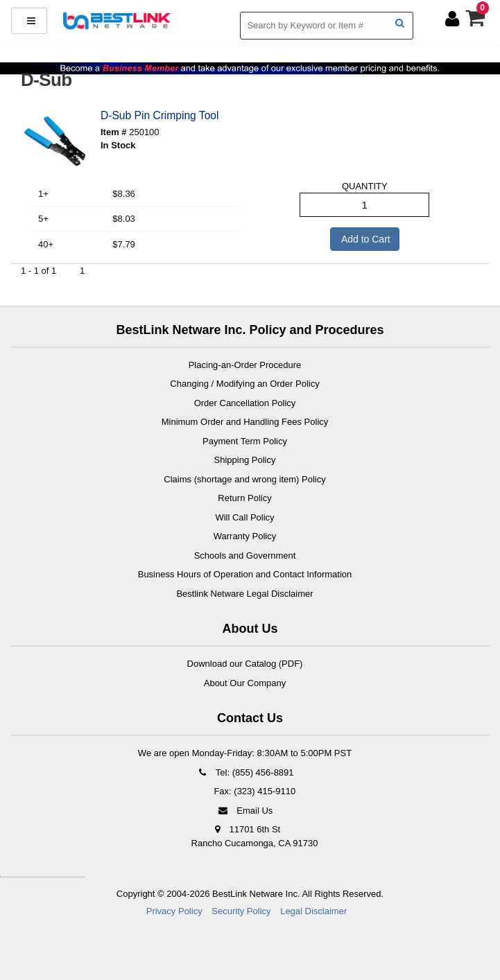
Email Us (245, 811)
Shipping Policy (245, 460)
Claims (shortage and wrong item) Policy (244, 479)
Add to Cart (365, 239)
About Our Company (245, 683)
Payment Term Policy (245, 441)
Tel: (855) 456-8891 (244, 772)
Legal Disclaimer (313, 911)
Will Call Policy (244, 517)
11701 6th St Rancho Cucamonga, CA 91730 (255, 836)
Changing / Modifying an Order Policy (244, 384)
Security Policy (241, 911)
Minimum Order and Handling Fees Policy (245, 422)
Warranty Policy (245, 536)
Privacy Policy (174, 911)
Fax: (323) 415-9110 (253, 791)
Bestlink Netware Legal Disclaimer (244, 594)
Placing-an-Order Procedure (245, 365)
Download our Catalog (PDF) (245, 664)
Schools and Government (245, 555)
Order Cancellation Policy (245, 403)
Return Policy (244, 498)
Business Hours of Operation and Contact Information (245, 574)
